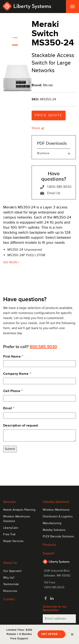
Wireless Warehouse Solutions (17, 519)
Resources (10, 591)
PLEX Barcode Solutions (58, 537)
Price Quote (49, 115)
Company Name (16, 374)
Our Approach (12, 571)
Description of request (21, 425)
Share (38, 128)
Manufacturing (52, 523)
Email (8, 408)
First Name (12, 356)
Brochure (54, 153)
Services (9, 502)
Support (49, 553)
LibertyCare (11, 528)
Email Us (50, 193)
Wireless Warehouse (56, 510)
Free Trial (9, 534)
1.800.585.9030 (56, 187)
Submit (10, 449)
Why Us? (9, 578)
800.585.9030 (43, 347)
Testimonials (11, 584)
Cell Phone (12, 391)
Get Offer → (52, 634)
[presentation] (35, 465)
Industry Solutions (56, 502)
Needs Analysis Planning (19, 510)
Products (49, 545)
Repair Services (13, 541)
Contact (9, 599)
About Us (10, 563)
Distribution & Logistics (58, 517)
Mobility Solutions (54, 530)
